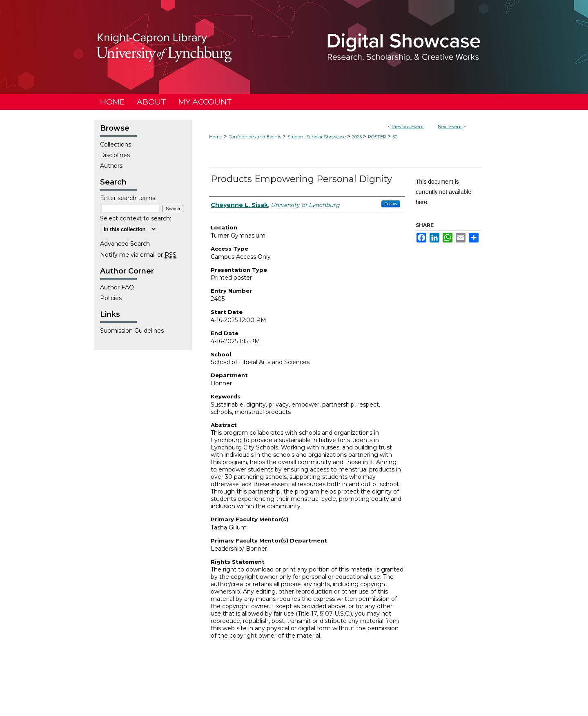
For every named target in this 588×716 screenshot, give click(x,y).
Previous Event (408, 127)
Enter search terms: (128, 198)
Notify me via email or (138, 255)
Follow (391, 204)
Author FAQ (117, 287)
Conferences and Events (256, 137)
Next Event (450, 127)
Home (216, 137)
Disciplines (115, 155)
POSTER (378, 137)
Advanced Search (125, 244)
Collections (116, 145)
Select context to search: (136, 218)
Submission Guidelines (132, 331)
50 (395, 137)
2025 (357, 137)
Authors (111, 166)
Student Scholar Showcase (317, 137)
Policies (111, 298)
